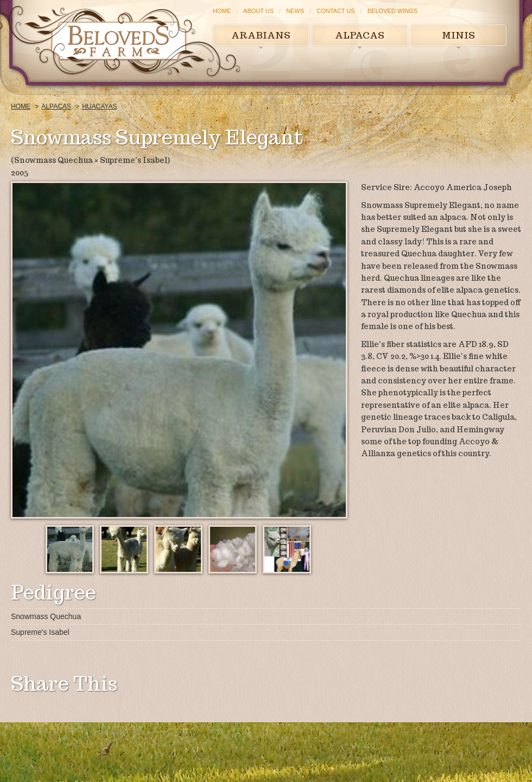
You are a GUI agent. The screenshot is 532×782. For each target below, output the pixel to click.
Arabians (261, 35)
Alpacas (360, 35)
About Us (258, 11)
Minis (458, 35)
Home (222, 11)
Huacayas (99, 106)
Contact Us (336, 11)
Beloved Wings (392, 11)
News (295, 11)
